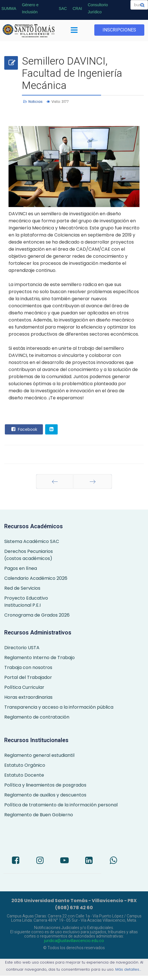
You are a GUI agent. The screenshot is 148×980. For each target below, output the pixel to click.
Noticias (36, 102)
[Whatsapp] (113, 861)
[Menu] (74, 30)
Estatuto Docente (24, 775)
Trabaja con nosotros (28, 667)
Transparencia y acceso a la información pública (59, 707)
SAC (63, 8)
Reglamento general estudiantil (39, 755)
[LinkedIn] (89, 861)
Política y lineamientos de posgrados (45, 785)
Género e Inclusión (30, 8)
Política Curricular (24, 687)
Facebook (24, 429)
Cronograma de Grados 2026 (37, 615)
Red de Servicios (22, 588)
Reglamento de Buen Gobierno (39, 815)
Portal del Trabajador (28, 677)
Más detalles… (129, 969)
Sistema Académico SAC (32, 541)
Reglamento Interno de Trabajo (39, 658)
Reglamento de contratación (37, 717)
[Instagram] (40, 861)
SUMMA (9, 8)
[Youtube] (64, 861)
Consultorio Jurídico (98, 8)
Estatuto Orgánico (25, 765)
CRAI (77, 8)
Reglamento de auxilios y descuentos (45, 795)
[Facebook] (16, 861)
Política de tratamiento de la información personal (61, 805)
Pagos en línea (21, 568)
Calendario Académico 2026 (36, 578)
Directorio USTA (22, 648)
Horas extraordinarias (28, 697)
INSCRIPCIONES (119, 30)
